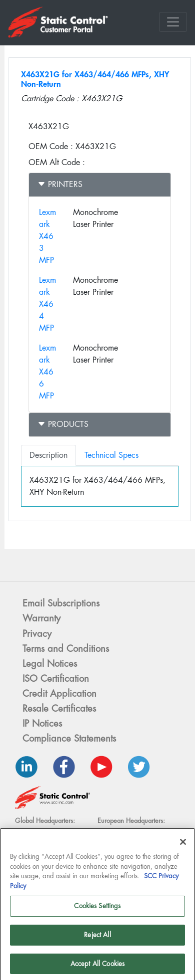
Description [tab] (48, 455)
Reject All (97, 937)
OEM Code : (51, 146)
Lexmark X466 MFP (47, 372)
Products (63, 424)
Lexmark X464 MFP (47, 304)
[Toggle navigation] (173, 22)
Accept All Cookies (97, 966)
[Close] (183, 844)
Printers (60, 184)
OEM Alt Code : (57, 162)
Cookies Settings (97, 908)
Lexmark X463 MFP (47, 236)
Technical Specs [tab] (111, 455)
